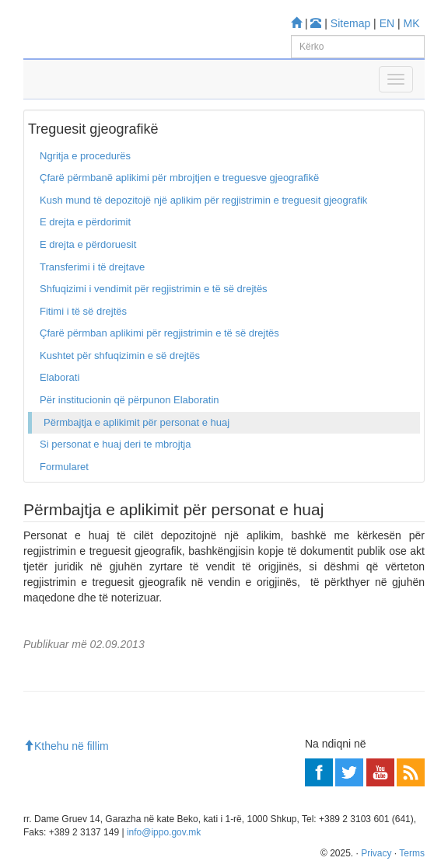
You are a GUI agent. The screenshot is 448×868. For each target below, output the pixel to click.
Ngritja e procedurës (85, 156)
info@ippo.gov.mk (164, 832)
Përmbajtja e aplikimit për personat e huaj (136, 422)
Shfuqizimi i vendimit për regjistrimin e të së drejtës (154, 289)
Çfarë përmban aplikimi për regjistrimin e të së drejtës (159, 333)
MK (412, 23)
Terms (412, 853)
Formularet (64, 467)
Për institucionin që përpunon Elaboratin (129, 400)
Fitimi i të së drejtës (83, 311)
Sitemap (350, 23)
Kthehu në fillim (66, 746)
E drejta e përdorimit (85, 222)
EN (387, 23)
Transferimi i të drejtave (92, 267)
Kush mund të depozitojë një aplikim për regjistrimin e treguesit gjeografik (203, 200)
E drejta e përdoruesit (88, 244)
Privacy (376, 853)
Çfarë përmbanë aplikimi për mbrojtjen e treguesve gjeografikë (179, 178)
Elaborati (59, 377)
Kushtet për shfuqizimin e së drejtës (120, 356)
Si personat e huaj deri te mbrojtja (115, 444)
